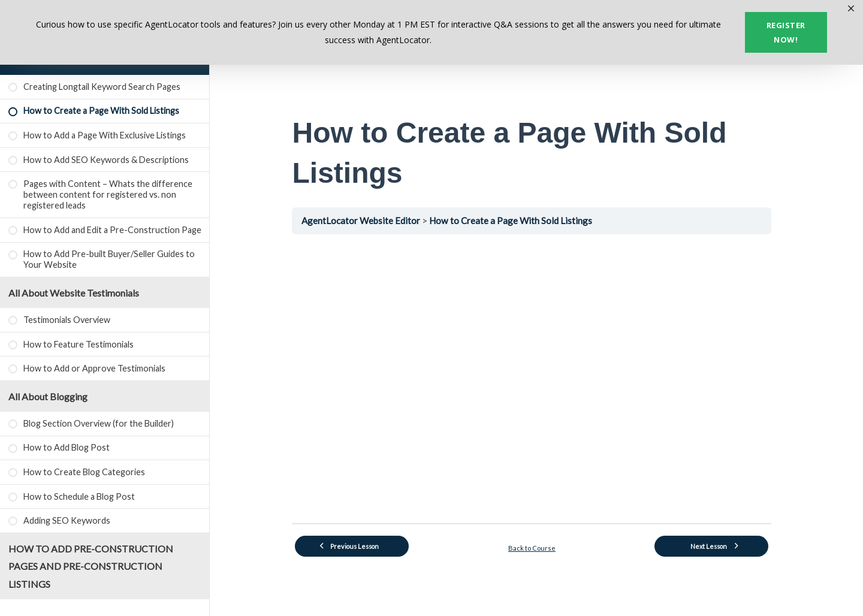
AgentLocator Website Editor (366, 221)
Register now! (786, 32)
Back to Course (537, 547)
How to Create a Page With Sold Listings (515, 221)
